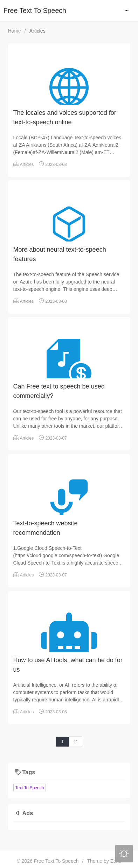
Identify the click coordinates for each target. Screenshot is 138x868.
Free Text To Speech (35, 10)
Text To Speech (30, 788)
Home (15, 31)
